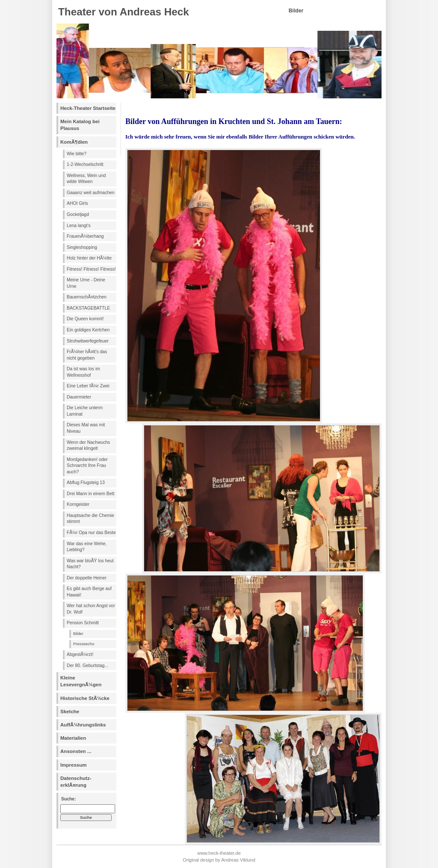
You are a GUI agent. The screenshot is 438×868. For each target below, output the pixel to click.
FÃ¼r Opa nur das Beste (91, 533)
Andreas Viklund (238, 860)
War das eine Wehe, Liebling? (87, 547)
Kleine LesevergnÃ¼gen (81, 681)
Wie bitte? (77, 154)
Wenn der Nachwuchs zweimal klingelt (88, 446)
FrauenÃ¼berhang (85, 236)
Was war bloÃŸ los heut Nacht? (90, 564)
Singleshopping (82, 247)
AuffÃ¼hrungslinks (83, 725)
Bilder (78, 634)
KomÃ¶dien (74, 142)
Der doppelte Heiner (87, 578)
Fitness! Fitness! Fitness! (91, 269)
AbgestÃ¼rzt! (80, 654)
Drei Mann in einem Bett (90, 494)
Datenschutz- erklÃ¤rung (76, 782)
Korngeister (78, 504)
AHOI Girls (77, 203)
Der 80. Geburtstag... (87, 666)
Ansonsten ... (76, 751)
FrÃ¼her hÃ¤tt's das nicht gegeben (87, 355)
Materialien (73, 738)
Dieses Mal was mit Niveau (86, 428)
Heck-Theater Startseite (88, 108)
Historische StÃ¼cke (85, 698)
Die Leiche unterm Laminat (85, 411)
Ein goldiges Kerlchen (88, 330)
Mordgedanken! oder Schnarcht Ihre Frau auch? (87, 466)
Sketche (70, 712)
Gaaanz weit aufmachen (91, 193)
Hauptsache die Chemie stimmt (90, 519)
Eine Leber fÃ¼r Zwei (88, 386)
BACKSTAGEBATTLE (88, 308)
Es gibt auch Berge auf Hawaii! (89, 592)
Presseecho (84, 644)
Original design (198, 860)
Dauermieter (79, 397)
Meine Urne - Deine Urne (86, 283)
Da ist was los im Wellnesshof (83, 372)
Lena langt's (79, 226)
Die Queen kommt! (85, 319)
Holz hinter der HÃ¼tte (89, 258)
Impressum (74, 765)
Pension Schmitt (83, 623)
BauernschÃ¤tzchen (87, 297)
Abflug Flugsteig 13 (86, 483)
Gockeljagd (78, 214)
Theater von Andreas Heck (124, 12)
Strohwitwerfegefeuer (88, 341)
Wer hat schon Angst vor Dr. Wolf (91, 609)
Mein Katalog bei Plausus (80, 125)
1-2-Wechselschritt (85, 164)
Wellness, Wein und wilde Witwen (86, 179)
